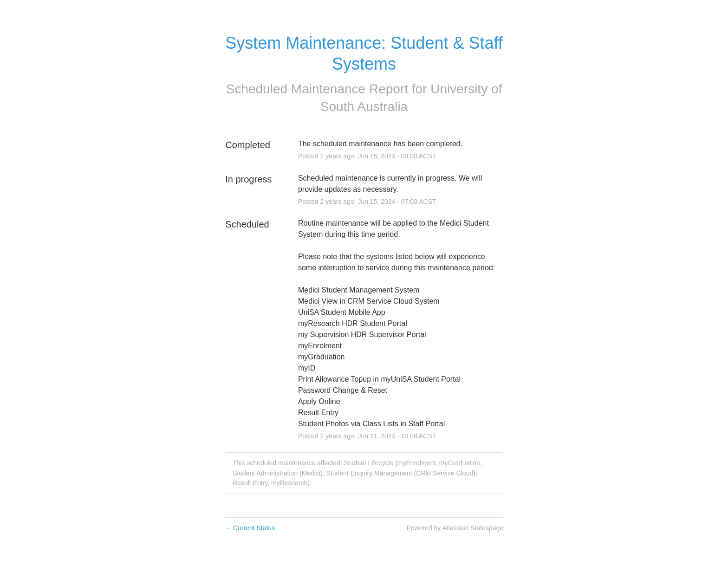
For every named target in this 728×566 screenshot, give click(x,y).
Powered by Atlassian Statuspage (455, 528)
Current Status (250, 528)
